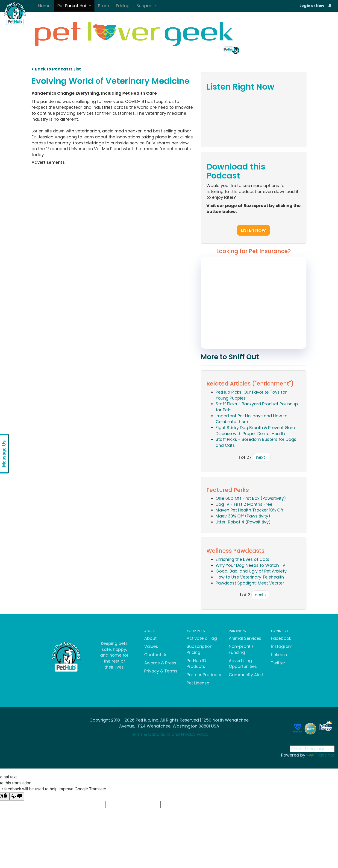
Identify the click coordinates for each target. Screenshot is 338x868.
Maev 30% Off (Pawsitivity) (243, 516)
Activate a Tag (202, 638)
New (320, 6)
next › (262, 457)
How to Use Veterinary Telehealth (250, 577)
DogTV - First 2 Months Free (244, 504)
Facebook (281, 638)
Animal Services (245, 638)
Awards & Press (160, 663)
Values (151, 646)
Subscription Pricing (200, 649)
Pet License (198, 683)
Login (305, 6)
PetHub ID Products (196, 664)
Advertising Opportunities (243, 664)
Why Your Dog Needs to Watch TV (250, 565)
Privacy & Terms (161, 671)
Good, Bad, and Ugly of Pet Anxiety (251, 571)
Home (44, 6)
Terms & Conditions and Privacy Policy (169, 734)
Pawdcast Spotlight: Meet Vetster (250, 583)
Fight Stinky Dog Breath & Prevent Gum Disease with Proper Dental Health (255, 431)
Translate (320, 755)
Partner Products (204, 675)
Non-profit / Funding (241, 649)
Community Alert (246, 675)
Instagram (282, 646)
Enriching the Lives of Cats (242, 559)
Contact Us (156, 655)
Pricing (123, 6)
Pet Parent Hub (74, 6)
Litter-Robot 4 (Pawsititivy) (243, 522)
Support (146, 6)
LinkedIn (279, 655)
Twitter (278, 663)
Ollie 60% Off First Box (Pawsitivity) (251, 498)
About (150, 638)
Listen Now (253, 230)
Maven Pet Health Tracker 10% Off (250, 510)
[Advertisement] (113, 206)
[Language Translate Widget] (312, 749)
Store (103, 6)
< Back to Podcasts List (56, 69)
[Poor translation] (17, 797)
